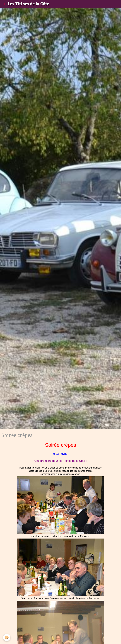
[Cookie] (7, 637)
